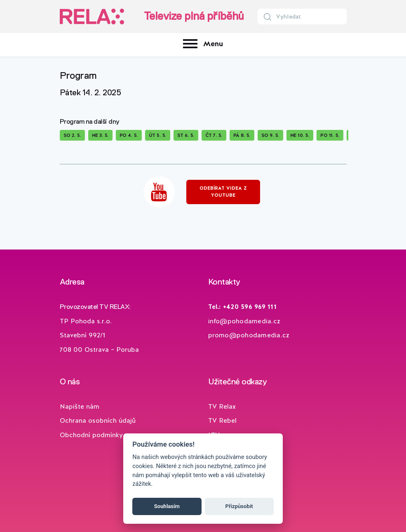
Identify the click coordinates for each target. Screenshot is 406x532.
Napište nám (80, 406)
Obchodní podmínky (91, 435)
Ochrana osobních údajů (98, 420)
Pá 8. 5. (242, 135)
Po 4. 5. (129, 135)
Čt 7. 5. (214, 135)
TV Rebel (222, 420)
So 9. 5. (270, 135)
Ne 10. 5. (300, 135)
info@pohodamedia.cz (244, 321)
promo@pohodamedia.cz (249, 335)
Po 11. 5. (330, 135)
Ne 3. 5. (100, 135)
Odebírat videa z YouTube (223, 192)
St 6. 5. (186, 135)
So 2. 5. (72, 135)
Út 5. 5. (158, 135)
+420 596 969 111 (250, 307)
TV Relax (222, 406)
